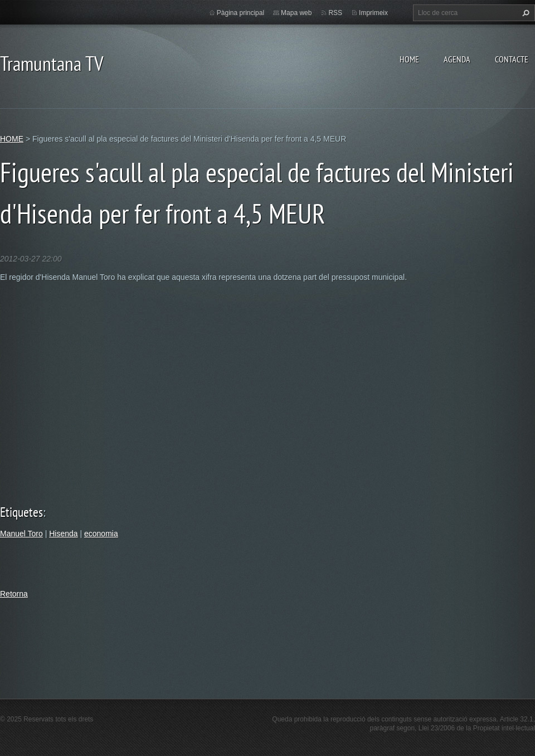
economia (101, 534)
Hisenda (63, 534)
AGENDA (457, 59)
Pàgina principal (240, 13)
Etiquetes (21, 512)
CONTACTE (512, 59)
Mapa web (296, 13)
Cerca (524, 13)
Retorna (14, 594)
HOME (409, 59)
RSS (335, 13)
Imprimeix (373, 13)
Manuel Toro (21, 534)
